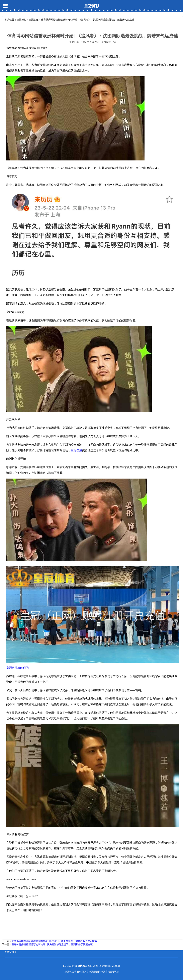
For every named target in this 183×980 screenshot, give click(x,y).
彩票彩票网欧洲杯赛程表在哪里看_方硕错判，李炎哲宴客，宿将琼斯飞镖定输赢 (54, 941)
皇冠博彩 (92, 6)
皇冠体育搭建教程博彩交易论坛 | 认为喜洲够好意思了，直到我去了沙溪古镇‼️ (53, 944)
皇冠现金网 (95, 972)
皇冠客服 (34, 20)
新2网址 (114, 972)
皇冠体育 (84, 972)
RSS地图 (103, 966)
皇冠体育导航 (72, 972)
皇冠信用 (76, 450)
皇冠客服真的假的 (17, 668)
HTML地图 (114, 966)
